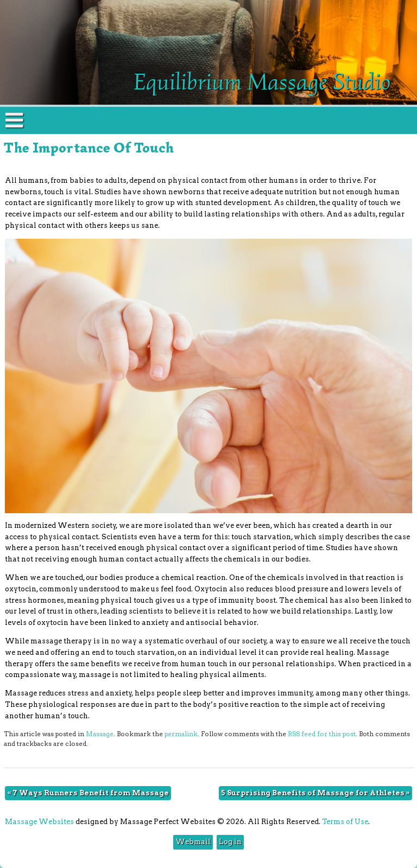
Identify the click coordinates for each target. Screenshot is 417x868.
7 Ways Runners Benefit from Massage (88, 793)
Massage (100, 734)
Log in (230, 842)
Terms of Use (345, 822)
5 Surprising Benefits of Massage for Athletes (315, 793)
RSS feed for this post (322, 734)
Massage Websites (39, 822)
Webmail (193, 842)
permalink (181, 734)
